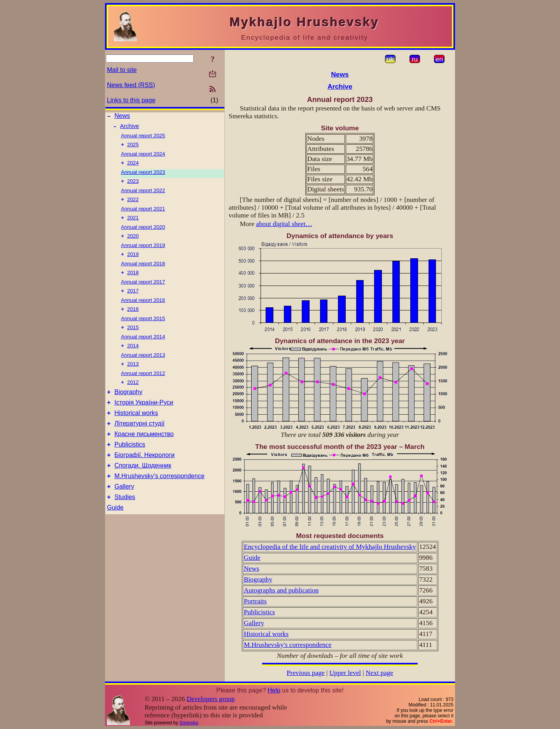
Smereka (189, 723)
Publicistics (130, 465)
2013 (133, 376)
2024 (133, 167)
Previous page (306, 673)
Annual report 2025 (143, 138)
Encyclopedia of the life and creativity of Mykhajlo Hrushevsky (330, 547)
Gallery (124, 511)
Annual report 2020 (143, 233)
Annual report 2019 (143, 252)
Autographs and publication (281, 590)
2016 (133, 319)
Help (274, 690)
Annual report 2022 (143, 195)
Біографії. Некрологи (144, 476)
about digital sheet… (284, 224)
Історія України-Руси (144, 418)
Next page (379, 673)
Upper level (345, 673)
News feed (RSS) (131, 85)
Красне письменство (144, 453)
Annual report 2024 (143, 157)
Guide (115, 534)
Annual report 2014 (143, 348)
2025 (133, 148)
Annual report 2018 (143, 271)
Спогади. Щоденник (143, 488)
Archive (130, 128)
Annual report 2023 (143, 176)
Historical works (136, 430)
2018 (133, 281)
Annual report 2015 (143, 329)
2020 (133, 243)
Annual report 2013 (143, 367)
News (122, 117)
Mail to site (122, 70)
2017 (133, 300)
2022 (133, 205)
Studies (125, 523)
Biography (128, 406)
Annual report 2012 (143, 386)
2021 (133, 224)
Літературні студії (139, 441)
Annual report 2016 (143, 309)
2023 (133, 186)
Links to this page (131, 100)
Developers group (211, 699)
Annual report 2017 (143, 290)
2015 (133, 338)
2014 (133, 357)
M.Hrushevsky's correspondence (159, 500)
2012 (133, 395)
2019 (133, 262)
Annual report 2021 (143, 214)
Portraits (255, 601)
